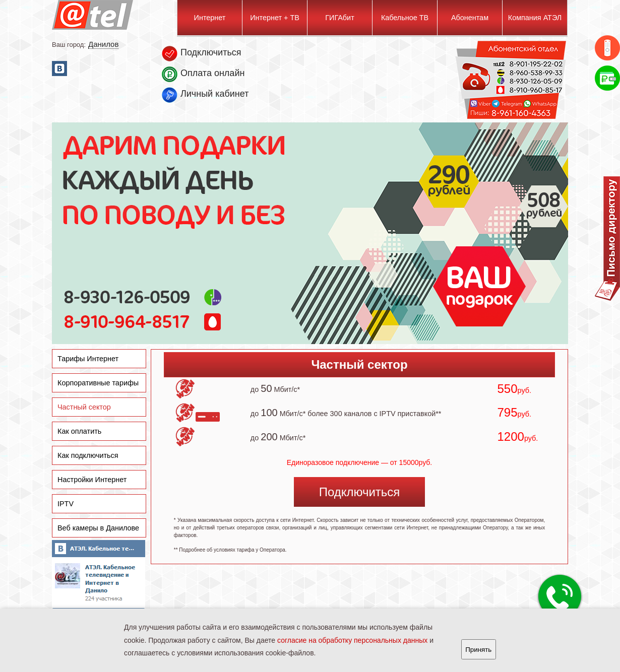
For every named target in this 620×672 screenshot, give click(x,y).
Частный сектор (84, 407)
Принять (478, 650)
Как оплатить (79, 431)
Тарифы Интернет (88, 359)
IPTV (66, 504)
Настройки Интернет (92, 480)
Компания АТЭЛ (535, 18)
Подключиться (360, 492)
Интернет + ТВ (275, 18)
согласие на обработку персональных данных (352, 640)
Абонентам (470, 18)
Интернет (210, 18)
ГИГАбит (339, 18)
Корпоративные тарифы (98, 383)
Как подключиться (88, 455)
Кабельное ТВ (405, 18)
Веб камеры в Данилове (98, 528)
